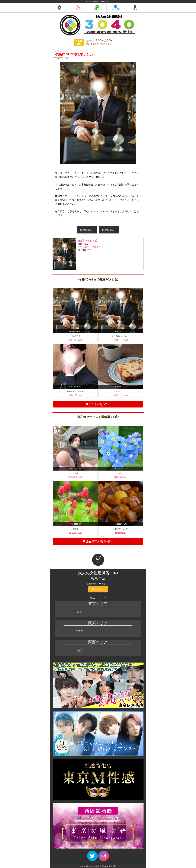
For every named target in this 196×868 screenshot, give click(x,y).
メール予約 (116, 7)
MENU (135, 7)
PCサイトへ (98, 589)
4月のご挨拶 (75, 336)
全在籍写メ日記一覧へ (98, 542)
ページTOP (98, 560)
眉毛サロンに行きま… (121, 336)
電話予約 (78, 7)
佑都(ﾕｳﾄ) (75, 340)
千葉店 (79, 631)
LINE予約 (97, 7)
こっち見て (75, 473)
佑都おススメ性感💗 (75, 391)
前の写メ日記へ (87, 230)
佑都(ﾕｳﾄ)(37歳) (61, 58)
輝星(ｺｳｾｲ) (75, 477)
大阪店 (79, 650)
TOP (59, 7)
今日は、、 (121, 391)
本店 (79, 612)
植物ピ (121, 473)
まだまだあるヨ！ (98, 404)
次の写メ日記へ (109, 230)
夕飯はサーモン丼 (121, 529)
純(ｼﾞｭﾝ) (121, 477)
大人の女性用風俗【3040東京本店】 (98, 1)
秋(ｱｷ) (121, 533)
